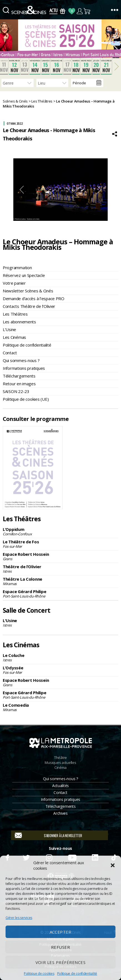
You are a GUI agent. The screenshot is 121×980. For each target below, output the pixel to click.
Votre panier (14, 283)
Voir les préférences (61, 962)
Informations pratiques (24, 368)
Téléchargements (19, 376)
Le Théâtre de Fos (60, 544)
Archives (60, 813)
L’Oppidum (60, 531)
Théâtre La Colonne (60, 581)
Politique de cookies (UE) (26, 399)
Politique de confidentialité (77, 974)
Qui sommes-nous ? (21, 360)
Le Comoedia (60, 707)
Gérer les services (19, 918)
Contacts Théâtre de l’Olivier (29, 306)
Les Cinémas (14, 337)
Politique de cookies (39, 974)
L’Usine (9, 329)
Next (99, 190)
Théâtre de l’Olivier (60, 569)
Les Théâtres (15, 314)
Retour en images (19, 384)
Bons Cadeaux (63, 11)
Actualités (60, 786)
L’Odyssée (60, 670)
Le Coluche (60, 657)
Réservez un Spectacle (24, 275)
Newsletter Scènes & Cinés (28, 291)
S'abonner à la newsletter (63, 835)
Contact (10, 353)
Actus (53, 11)
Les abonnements (19, 322)
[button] (113, 865)
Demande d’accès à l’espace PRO (34, 298)
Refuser (61, 947)
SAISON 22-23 (16, 391)
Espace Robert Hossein (60, 556)
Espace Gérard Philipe (60, 594)
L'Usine (60, 623)
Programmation (17, 268)
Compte (80, 11)
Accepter (61, 932)
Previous (22, 190)
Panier (87, 11)
